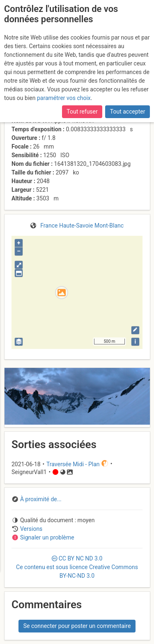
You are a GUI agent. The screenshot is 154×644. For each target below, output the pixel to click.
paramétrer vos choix (64, 98)
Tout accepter (128, 112)
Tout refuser (82, 112)
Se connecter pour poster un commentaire (77, 626)
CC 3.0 (77, 567)
